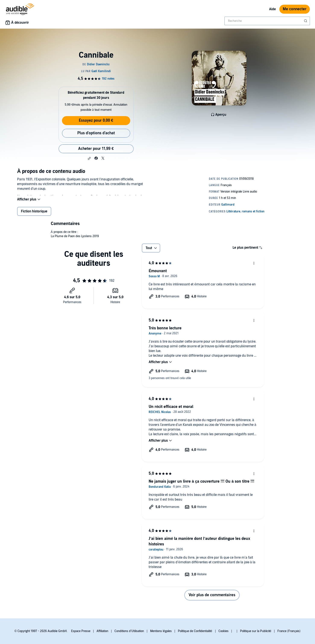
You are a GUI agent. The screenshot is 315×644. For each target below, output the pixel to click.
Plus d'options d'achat (96, 133)
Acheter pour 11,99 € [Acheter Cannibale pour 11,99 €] (96, 149)
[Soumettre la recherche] (306, 21)
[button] (89, 158)
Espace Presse (81, 631)
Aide (273, 9)
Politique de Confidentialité (195, 631)
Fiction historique (34, 215)
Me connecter (295, 9)
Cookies (223, 631)
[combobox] (267, 21)
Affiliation (102, 631)
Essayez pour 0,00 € (96, 120)
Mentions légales (161, 631)
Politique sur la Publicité (256, 631)
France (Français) (289, 631)
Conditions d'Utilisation (129, 631)
